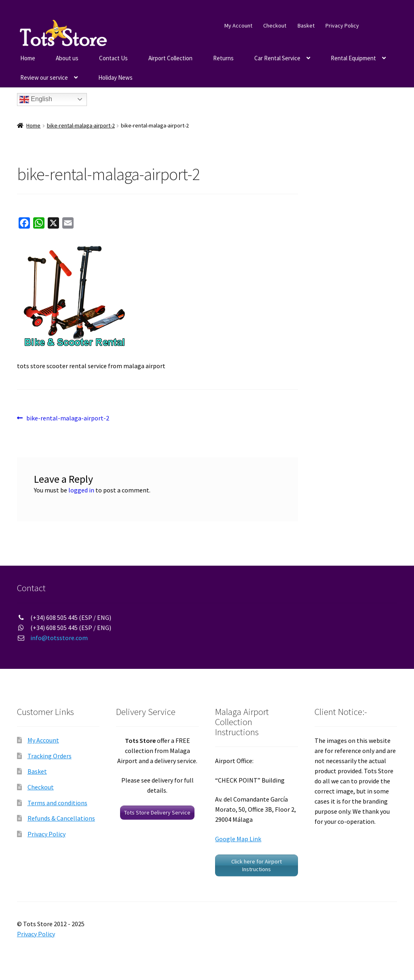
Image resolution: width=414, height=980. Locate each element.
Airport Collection (170, 58)
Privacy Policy (342, 25)
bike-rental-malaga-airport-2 (81, 125)
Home (28, 58)
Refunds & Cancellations (61, 818)
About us (67, 58)
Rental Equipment (353, 58)
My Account (238, 25)
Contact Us (113, 58)
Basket (306, 25)
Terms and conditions (57, 803)
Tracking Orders (50, 756)
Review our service (44, 77)
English (36, 100)
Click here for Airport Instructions (257, 865)
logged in (81, 490)
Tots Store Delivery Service (157, 812)
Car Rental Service (277, 58)
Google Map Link (238, 839)
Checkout (275, 25)
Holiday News (115, 77)
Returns (223, 58)
